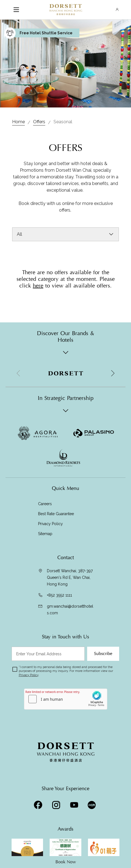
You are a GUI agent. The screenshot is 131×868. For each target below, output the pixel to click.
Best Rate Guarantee (56, 514)
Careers (45, 504)
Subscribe (103, 654)
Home (18, 122)
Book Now (66, 862)
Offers (39, 122)
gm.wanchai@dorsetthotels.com (70, 610)
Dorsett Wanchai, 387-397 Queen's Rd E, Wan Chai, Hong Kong (70, 577)
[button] (113, 373)
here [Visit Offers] (38, 286)
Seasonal (63, 122)
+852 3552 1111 (59, 595)
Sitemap (45, 534)
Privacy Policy (50, 524)
